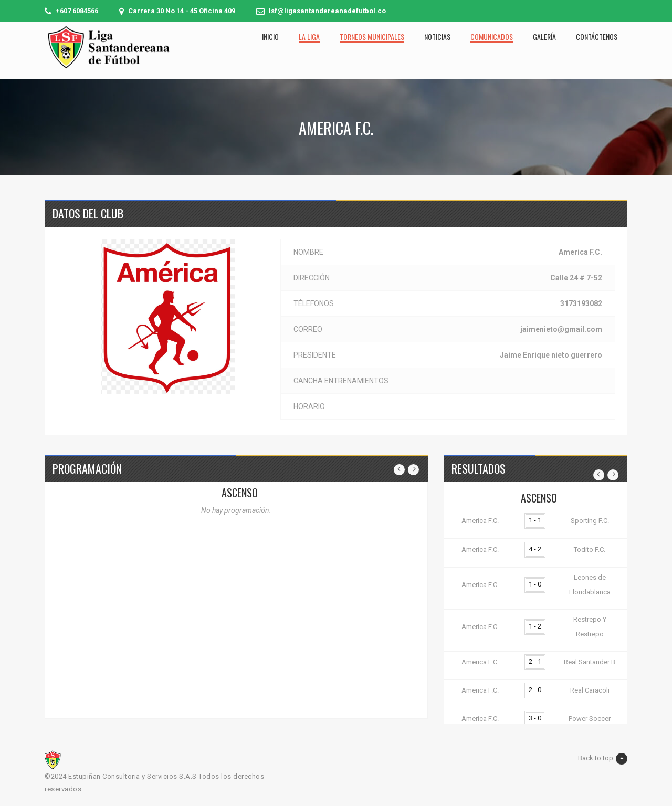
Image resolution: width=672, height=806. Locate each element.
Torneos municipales (372, 36)
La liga (309, 36)
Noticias (437, 36)
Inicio (270, 36)
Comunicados (492, 36)
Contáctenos (597, 36)
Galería (544, 36)
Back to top (603, 759)
